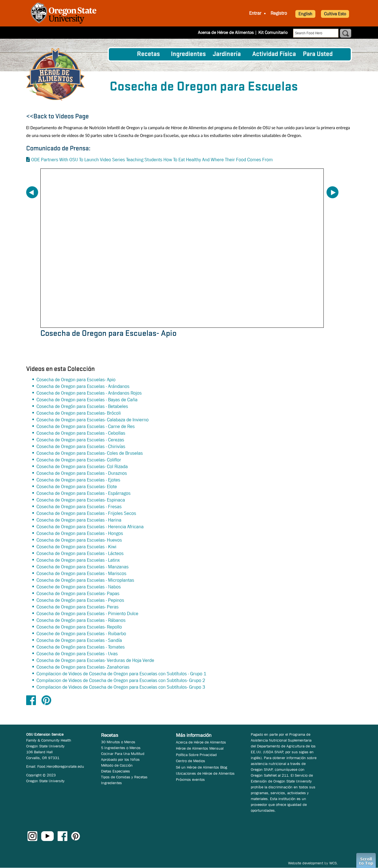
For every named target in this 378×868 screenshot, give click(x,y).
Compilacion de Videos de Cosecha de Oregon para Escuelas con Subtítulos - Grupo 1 (121, 674)
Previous (32, 192)
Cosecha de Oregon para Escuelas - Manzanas (83, 567)
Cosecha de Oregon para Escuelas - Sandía (79, 640)
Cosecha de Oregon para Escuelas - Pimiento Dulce (87, 614)
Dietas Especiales (116, 771)
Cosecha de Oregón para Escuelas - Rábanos (81, 620)
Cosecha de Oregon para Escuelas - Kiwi (76, 547)
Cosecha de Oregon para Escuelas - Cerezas (80, 440)
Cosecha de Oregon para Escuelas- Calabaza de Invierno (93, 420)
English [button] (305, 14)
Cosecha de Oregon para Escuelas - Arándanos (83, 386)
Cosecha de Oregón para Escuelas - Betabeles (82, 406)
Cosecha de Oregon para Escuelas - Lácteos (80, 553)
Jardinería (227, 54)
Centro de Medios (191, 761)
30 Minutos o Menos (118, 742)
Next (332, 192)
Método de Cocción (117, 765)
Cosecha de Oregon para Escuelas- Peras (78, 607)
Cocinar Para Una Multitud (123, 754)
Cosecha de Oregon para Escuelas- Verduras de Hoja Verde (95, 660)
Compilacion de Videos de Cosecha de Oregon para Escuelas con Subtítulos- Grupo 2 (121, 680)
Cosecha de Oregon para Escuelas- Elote (77, 487)
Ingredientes (188, 54)
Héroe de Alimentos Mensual (200, 748)
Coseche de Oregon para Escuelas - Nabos (79, 587)
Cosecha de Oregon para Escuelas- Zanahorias (83, 667)
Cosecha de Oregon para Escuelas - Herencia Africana (90, 527)
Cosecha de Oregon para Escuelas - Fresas (79, 507)
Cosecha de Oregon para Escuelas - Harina (79, 520)
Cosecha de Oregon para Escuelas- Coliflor (79, 460)
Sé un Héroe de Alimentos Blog (202, 767)
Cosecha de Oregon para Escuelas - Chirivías (81, 447)
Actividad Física (274, 54)
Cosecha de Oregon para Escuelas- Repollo (79, 627)
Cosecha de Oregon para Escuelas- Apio (76, 380)
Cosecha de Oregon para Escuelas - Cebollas (81, 433)
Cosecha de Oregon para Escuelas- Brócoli (79, 413)
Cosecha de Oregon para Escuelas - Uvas (77, 654)
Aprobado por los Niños (120, 759)
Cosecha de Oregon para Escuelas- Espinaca (81, 500)
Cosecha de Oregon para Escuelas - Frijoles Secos (86, 513)
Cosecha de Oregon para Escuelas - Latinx (78, 560)
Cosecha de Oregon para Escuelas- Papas (78, 594)
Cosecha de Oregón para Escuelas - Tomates (81, 647)
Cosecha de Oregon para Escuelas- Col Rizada (82, 467)
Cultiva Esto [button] (335, 14)
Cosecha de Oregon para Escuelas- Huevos (79, 540)
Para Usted (318, 54)
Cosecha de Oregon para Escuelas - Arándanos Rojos (89, 393)
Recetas (148, 54)
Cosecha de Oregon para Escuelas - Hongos (80, 533)
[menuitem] (123, 54)
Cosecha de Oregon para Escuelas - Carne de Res (86, 426)
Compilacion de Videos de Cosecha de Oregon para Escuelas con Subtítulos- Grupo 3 (121, 687)
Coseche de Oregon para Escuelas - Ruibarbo (81, 634)
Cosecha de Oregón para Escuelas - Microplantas (85, 580)
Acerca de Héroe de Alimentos (226, 32)
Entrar (255, 13)
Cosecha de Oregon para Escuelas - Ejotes (78, 480)
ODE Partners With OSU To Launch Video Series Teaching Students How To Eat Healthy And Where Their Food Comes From (152, 160)
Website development (306, 863)
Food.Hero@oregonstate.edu (61, 766)
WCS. (334, 863)
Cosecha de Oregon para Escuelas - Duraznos (82, 473)
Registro (279, 13)
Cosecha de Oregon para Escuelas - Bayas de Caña (87, 400)
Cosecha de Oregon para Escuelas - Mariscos (81, 574)
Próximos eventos (190, 779)
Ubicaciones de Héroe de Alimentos (205, 773)
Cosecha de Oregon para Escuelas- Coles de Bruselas (90, 453)
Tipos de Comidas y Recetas (124, 777)
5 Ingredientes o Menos (121, 748)
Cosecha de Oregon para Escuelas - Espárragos (84, 493)
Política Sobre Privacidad (196, 755)
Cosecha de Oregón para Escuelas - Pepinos (80, 600)
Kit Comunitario (273, 32)
